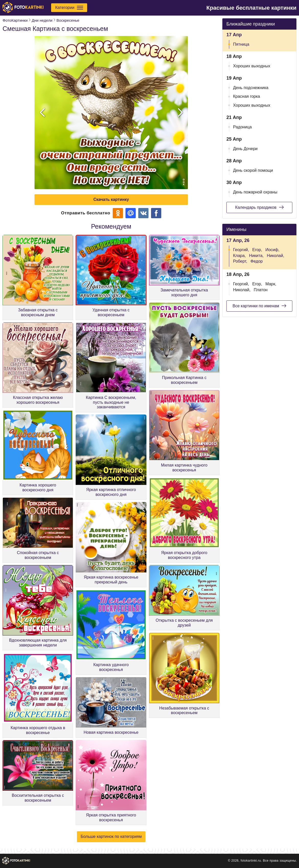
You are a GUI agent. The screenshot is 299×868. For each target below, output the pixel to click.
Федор (257, 261)
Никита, (256, 256)
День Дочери (245, 149)
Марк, (271, 284)
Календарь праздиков (259, 207)
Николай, (275, 256)
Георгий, (241, 250)
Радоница (242, 127)
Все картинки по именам (259, 306)
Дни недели (42, 20)
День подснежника (251, 88)
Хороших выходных (252, 66)
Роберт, (240, 261)
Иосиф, (272, 250)
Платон (261, 290)
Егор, (257, 250)
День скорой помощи (253, 170)
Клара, (239, 256)
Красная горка (247, 96)
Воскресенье (68, 20)
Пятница (241, 44)
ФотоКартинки (15, 20)
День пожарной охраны (255, 192)
